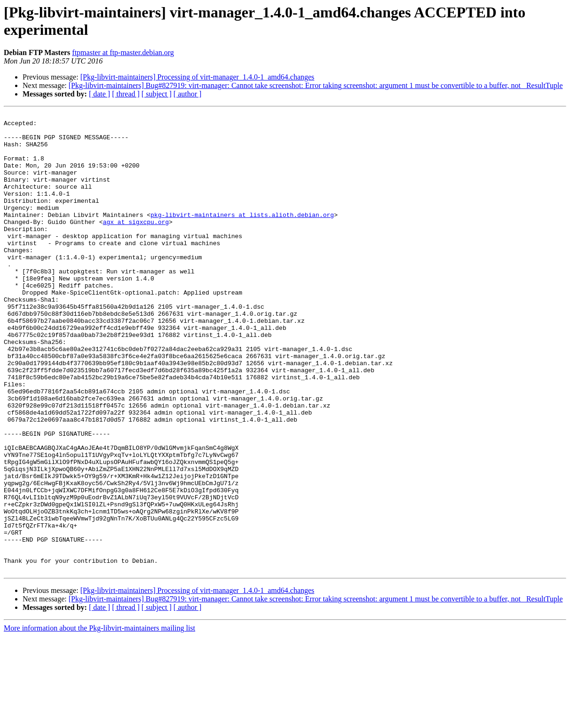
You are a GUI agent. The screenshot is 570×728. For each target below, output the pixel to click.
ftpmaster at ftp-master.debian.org (123, 52)
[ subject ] (157, 94)
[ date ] (99, 94)
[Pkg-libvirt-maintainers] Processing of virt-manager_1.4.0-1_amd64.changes (198, 77)
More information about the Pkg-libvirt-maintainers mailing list (99, 720)
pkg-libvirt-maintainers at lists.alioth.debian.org (242, 236)
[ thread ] (126, 94)
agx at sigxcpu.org (136, 244)
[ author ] (188, 94)
